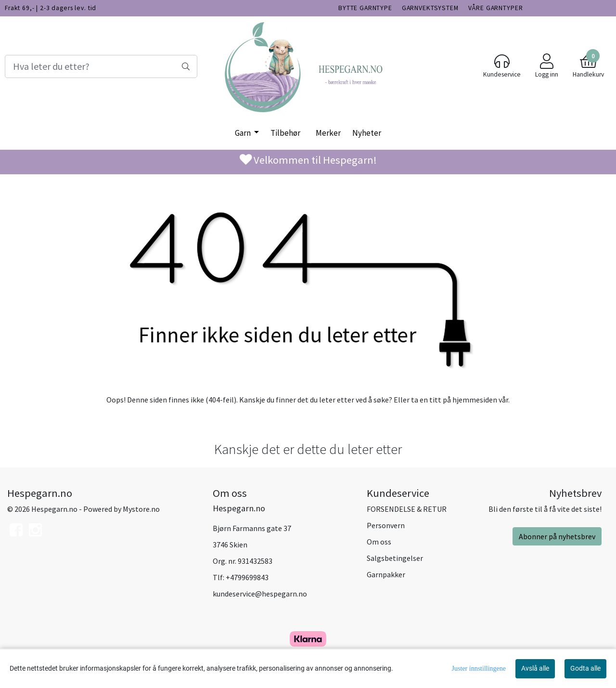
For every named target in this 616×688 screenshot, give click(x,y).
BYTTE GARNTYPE (365, 8)
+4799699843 (247, 577)
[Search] (101, 66)
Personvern (386, 525)
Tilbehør (285, 133)
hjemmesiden (475, 400)
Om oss (379, 542)
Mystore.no (141, 509)
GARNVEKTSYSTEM (430, 8)
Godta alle (585, 668)
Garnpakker (386, 574)
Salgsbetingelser (395, 558)
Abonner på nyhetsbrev (557, 536)
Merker (328, 133)
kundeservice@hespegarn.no (260, 594)
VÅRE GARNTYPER (496, 8)
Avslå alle (535, 668)
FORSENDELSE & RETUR (407, 509)
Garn (244, 133)
